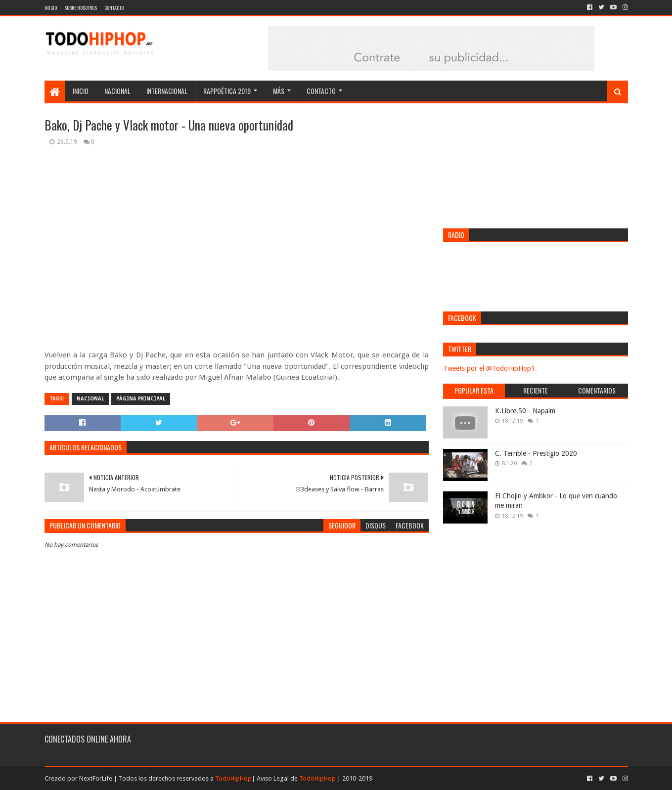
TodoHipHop (233, 778)
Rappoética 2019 (227, 91)
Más (279, 91)
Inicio (51, 8)
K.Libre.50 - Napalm (525, 411)
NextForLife (96, 778)
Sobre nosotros (81, 8)
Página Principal (141, 399)
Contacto (114, 8)
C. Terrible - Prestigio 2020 (536, 453)
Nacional (117, 91)
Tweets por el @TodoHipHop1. (490, 368)
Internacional (167, 91)
